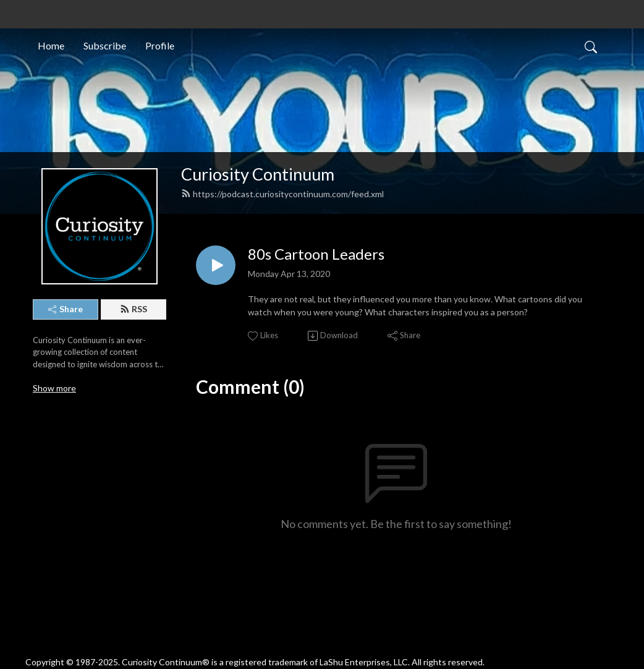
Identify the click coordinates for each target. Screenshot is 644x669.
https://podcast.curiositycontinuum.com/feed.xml (282, 194)
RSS (133, 309)
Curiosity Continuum (258, 174)
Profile (160, 45)
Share (66, 309)
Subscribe (105, 45)
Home (51, 45)
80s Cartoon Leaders (316, 254)
